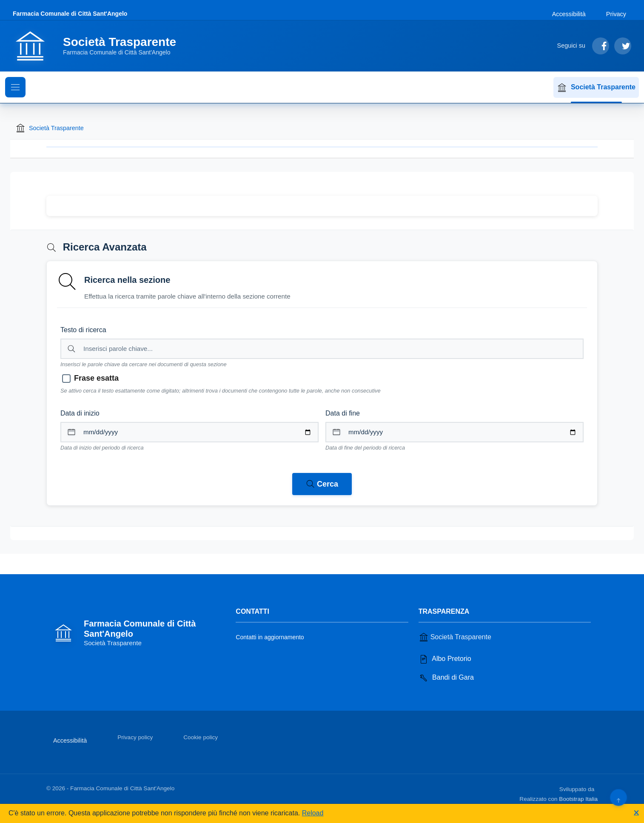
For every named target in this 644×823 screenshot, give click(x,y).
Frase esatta (96, 378)
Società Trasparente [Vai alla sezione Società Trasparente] (455, 637)
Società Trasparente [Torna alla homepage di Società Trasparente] (50, 128)
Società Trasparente (596, 88)
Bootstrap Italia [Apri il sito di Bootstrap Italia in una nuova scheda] (578, 799)
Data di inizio (80, 413)
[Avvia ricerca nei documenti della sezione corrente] (322, 484)
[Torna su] (618, 797)
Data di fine (343, 413)
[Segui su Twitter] (623, 46)
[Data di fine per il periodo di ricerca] (455, 432)
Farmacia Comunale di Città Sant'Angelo (70, 14)
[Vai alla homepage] (100, 46)
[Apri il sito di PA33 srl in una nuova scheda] (597, 788)
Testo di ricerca (83, 330)
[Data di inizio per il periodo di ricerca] (189, 432)
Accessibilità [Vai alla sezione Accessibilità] (569, 14)
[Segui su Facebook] (601, 46)
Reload (313, 813)
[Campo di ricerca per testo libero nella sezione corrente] (322, 349)
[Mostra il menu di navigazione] (15, 87)
